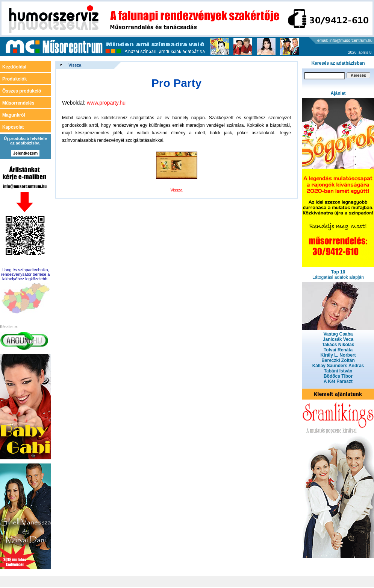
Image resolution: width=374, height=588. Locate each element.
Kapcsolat (13, 127)
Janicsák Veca (338, 339)
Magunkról (14, 115)
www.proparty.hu (106, 103)
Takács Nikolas (338, 345)
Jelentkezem (25, 153)
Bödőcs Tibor (338, 376)
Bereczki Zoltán (338, 360)
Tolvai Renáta (338, 350)
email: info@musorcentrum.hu (345, 40)
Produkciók (14, 79)
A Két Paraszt (338, 381)
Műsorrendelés (18, 103)
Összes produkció (22, 91)
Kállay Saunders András (338, 366)
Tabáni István (338, 371)
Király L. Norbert (338, 355)
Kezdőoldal (14, 67)
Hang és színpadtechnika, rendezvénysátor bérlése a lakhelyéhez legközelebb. (26, 274)
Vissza (75, 65)
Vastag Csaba (338, 334)
